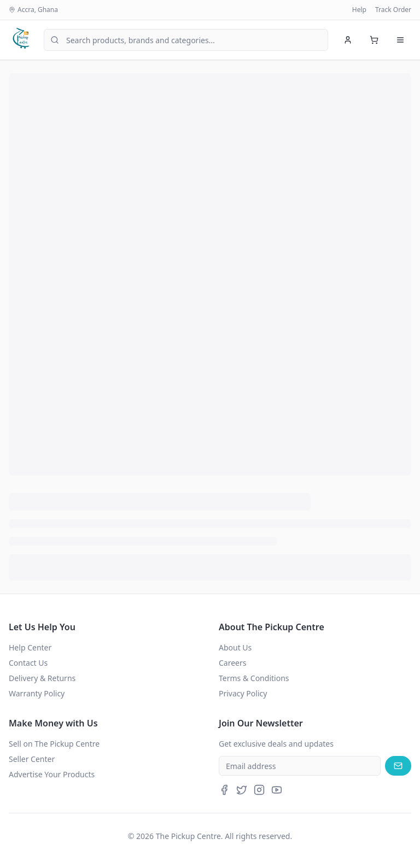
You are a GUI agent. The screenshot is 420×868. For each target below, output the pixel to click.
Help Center (30, 647)
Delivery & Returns (42, 678)
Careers (232, 663)
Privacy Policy (243, 693)
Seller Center (32, 759)
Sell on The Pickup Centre (54, 744)
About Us (235, 647)
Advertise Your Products (52, 774)
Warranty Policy (37, 693)
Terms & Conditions (254, 678)
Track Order (393, 10)
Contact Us (28, 663)
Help (359, 10)
